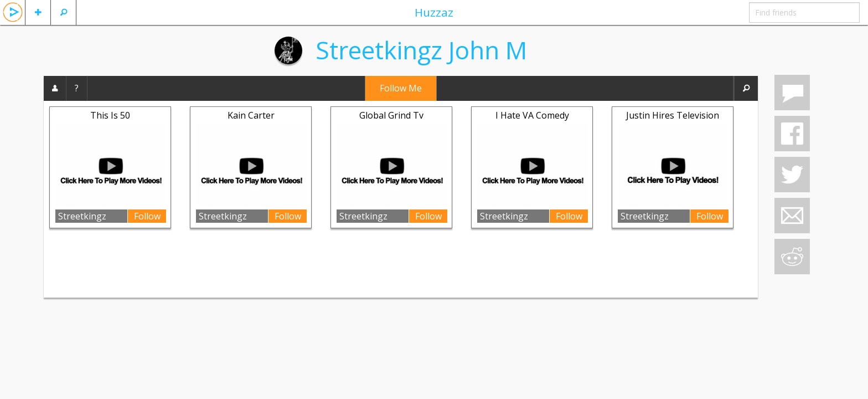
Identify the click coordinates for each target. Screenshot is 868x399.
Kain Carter (251, 115)
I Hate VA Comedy (532, 115)
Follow (147, 216)
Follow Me (401, 88)
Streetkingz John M (421, 50)
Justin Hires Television (673, 115)
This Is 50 (110, 115)
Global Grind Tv (391, 115)
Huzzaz (434, 12)
